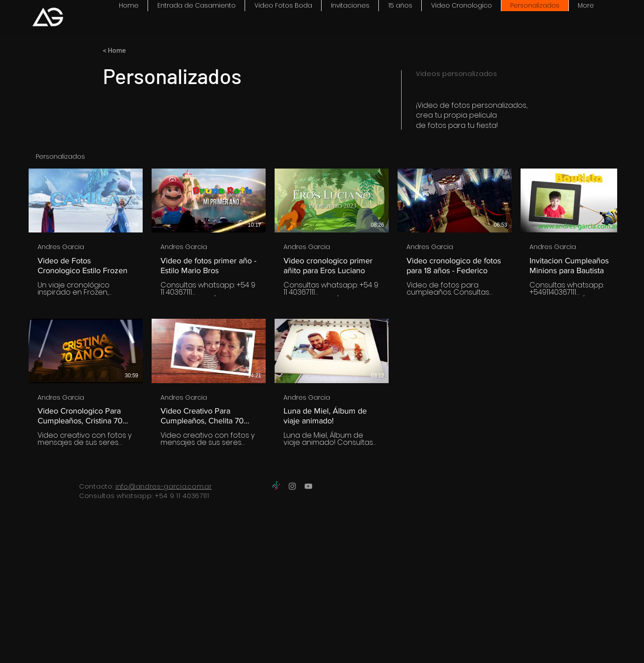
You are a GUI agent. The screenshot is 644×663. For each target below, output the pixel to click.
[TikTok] (276, 486)
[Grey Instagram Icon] (292, 486)
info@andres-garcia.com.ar (164, 486)
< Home (114, 50)
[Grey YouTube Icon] (308, 486)
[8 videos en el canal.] (322, 308)
